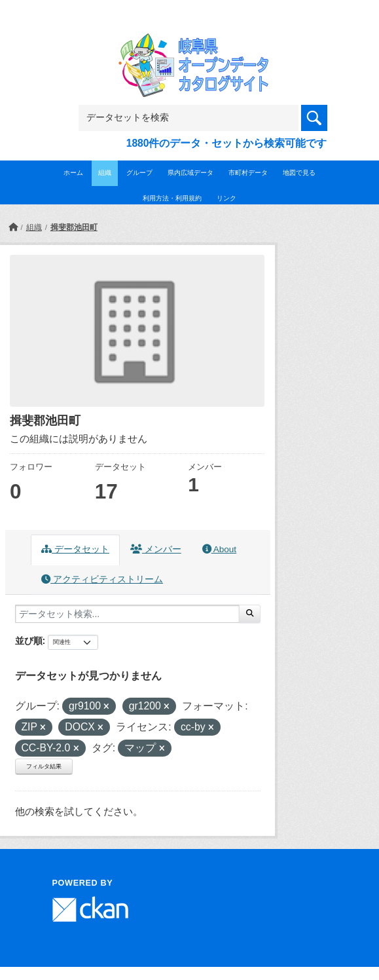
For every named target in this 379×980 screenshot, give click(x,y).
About (219, 549)
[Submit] (250, 614)
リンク (226, 198)
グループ (139, 173)
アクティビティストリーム (102, 579)
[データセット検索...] (127, 614)
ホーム (73, 173)
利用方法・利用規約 (172, 198)
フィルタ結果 (44, 766)
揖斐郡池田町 (74, 227)
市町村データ (248, 173)
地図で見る (299, 173)
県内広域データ (190, 173)
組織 (105, 173)
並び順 (29, 641)
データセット (75, 549)
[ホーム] (13, 227)
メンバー (156, 549)
